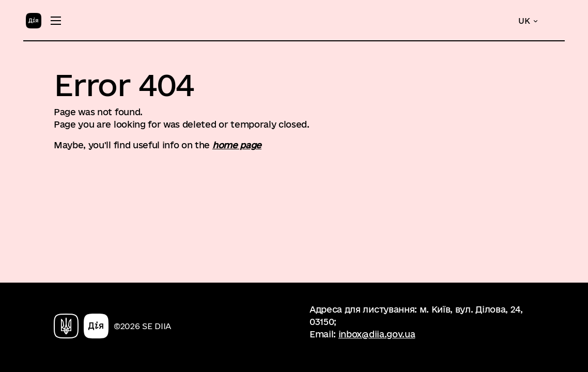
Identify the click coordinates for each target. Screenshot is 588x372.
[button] (529, 21)
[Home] (34, 20)
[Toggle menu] (56, 21)
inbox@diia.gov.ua (377, 334)
